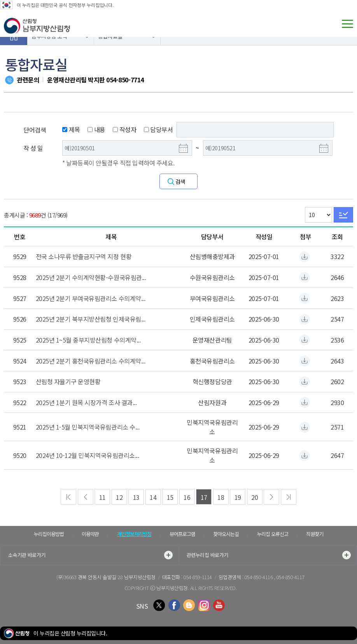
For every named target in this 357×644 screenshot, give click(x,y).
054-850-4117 (290, 577)
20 (255, 497)
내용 (96, 129)
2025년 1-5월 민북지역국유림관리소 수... (88, 427)
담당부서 (158, 129)
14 (153, 497)
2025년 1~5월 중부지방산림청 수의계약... (88, 340)
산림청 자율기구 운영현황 (68, 381)
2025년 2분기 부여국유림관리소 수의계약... (91, 298)
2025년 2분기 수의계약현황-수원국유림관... (91, 277)
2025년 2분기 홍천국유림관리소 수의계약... (91, 361)
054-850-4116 (259, 577)
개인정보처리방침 (134, 534)
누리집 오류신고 (273, 534)
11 (102, 497)
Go (343, 215)
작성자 (124, 129)
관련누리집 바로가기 (269, 555)
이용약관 (90, 534)
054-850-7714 (125, 80)
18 (221, 497)
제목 (71, 129)
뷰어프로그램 (182, 534)
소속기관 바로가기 (90, 555)
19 (238, 497)
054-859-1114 (198, 577)
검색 (180, 181)
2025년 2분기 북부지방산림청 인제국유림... (91, 319)
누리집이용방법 (49, 534)
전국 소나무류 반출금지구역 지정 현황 (84, 256)
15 (170, 497)
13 (136, 497)
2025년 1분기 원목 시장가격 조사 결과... (86, 402)
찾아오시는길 (226, 534)
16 (187, 497)
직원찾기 (315, 534)
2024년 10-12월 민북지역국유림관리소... (87, 455)
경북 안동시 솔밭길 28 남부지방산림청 (117, 577)
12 (119, 497)
